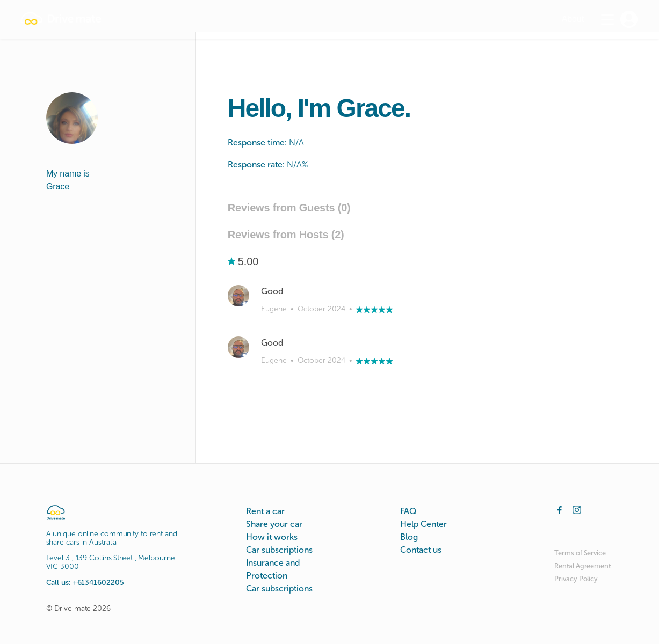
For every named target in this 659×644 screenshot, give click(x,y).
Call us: (85, 583)
